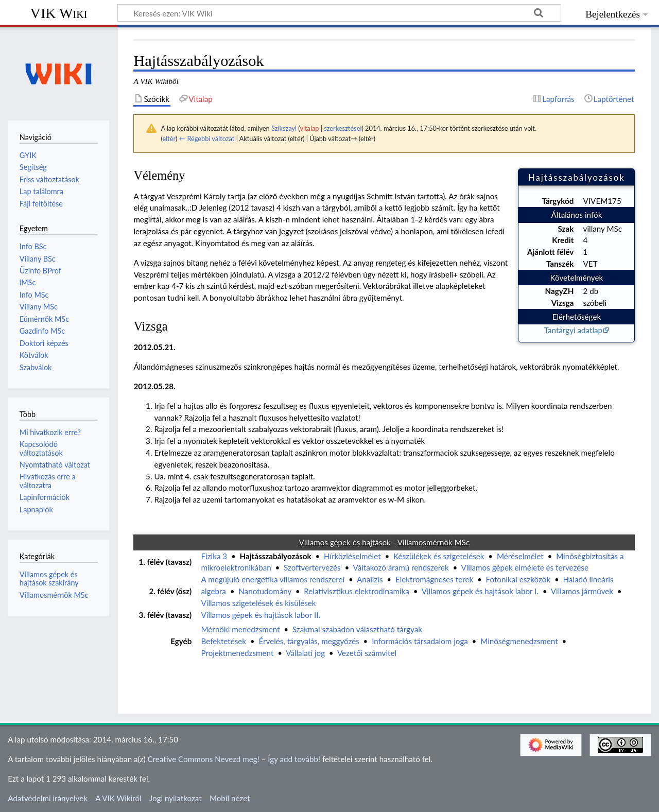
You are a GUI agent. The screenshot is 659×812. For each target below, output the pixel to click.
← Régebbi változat (206, 139)
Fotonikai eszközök (518, 579)
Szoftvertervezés (312, 567)
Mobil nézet (230, 798)
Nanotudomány (265, 591)
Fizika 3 (214, 556)
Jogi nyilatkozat (176, 798)
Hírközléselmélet (352, 556)
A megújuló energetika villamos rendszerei (273, 579)
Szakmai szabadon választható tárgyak (357, 629)
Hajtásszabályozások (276, 556)
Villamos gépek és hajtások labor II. (261, 615)
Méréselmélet (520, 556)
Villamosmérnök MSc (54, 595)
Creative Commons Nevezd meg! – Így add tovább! (234, 759)
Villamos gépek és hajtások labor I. (480, 591)
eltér (169, 139)
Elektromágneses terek (434, 579)
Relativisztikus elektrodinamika (357, 591)
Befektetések (223, 641)
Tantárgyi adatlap (573, 330)
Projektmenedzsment (237, 653)
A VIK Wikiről (118, 798)
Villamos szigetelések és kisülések (258, 603)
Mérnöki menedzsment (240, 629)
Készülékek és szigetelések (439, 556)
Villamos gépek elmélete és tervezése (525, 567)
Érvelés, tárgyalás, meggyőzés (309, 641)
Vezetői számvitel (367, 653)
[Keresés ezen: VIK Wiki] (339, 13)
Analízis (370, 579)
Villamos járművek (582, 591)
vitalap (309, 128)
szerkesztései (343, 128)
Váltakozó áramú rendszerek (401, 567)
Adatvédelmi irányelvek (48, 798)
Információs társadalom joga (420, 641)
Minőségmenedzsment (519, 641)
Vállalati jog (305, 653)
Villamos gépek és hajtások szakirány (49, 578)
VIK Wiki (59, 13)
